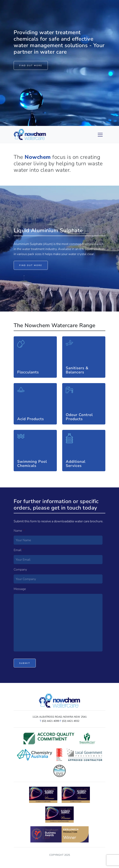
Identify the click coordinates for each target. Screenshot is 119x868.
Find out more (31, 66)
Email (19, 550)
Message (20, 589)
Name (19, 531)
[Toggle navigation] (94, 134)
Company (20, 570)
